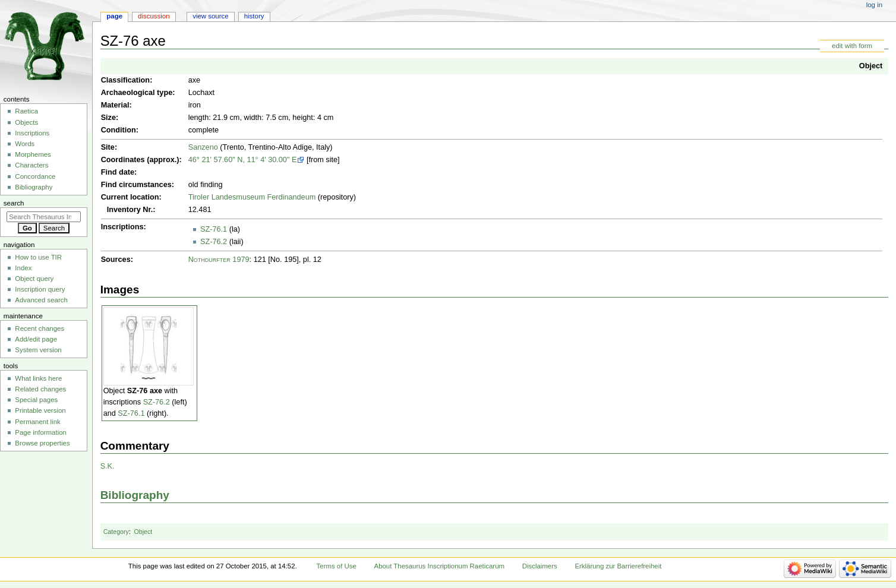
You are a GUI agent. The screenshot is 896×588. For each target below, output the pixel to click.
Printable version (40, 410)
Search (14, 203)
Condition (119, 130)
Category (116, 532)
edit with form (852, 46)
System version (38, 350)
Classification (126, 80)
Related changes (40, 389)
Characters (31, 165)
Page (114, 16)
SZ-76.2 (214, 242)
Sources (116, 260)
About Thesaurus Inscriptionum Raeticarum (439, 566)
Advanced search (41, 300)
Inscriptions (122, 227)
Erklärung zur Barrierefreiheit (618, 566)
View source (210, 16)
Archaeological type (137, 93)
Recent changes (40, 328)
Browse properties (42, 443)
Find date (118, 172)
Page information (41, 432)
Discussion (154, 16)
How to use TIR (38, 257)
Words (25, 144)
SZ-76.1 (214, 229)
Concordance (35, 176)
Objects (26, 122)
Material (115, 105)
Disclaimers (540, 566)
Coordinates (123, 160)
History (254, 16)
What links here (38, 378)
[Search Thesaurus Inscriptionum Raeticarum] (44, 217)
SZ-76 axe (145, 391)
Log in (874, 5)
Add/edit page (36, 339)
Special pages (36, 400)
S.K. (108, 466)
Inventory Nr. (130, 210)
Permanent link (37, 422)
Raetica (26, 111)
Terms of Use (337, 566)
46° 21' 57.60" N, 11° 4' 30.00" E (243, 160)
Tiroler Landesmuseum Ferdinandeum (252, 197)
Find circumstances (136, 185)
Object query (34, 279)
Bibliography (135, 495)
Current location (130, 197)
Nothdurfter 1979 (219, 260)
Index (23, 268)
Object (871, 66)
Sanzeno (203, 147)
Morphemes (33, 154)
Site (108, 147)
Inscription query (40, 289)
